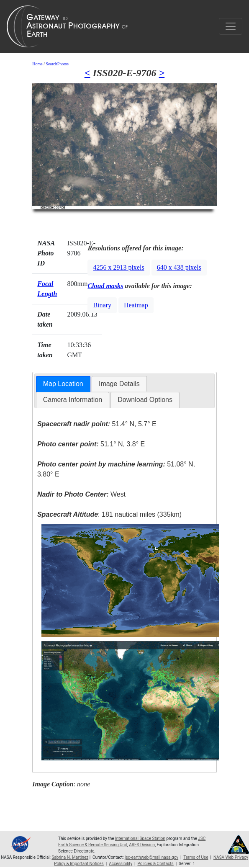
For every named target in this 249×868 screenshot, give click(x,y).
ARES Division (142, 845)
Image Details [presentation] (119, 384)
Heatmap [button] (136, 305)
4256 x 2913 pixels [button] (118, 267)
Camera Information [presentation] (73, 400)
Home (37, 64)
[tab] (63, 384)
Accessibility (121, 864)
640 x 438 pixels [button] (179, 267)
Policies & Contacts (156, 864)
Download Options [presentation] (145, 400)
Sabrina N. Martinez (70, 857)
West (81, 494)
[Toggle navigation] (231, 26)
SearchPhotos (57, 64)
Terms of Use (196, 857)
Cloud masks (105, 286)
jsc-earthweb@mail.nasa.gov (151, 857)
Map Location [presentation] (63, 384)
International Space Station (140, 838)
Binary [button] (102, 305)
